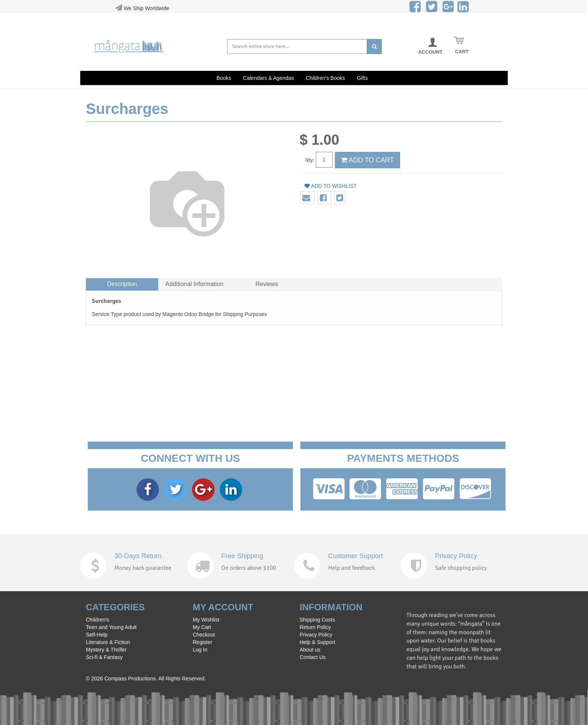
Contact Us (313, 657)
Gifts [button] (362, 78)
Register (202, 642)
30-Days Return (138, 556)
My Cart (202, 627)
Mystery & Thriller (106, 650)
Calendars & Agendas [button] (268, 78)
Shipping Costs (317, 620)
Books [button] (224, 78)
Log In (200, 650)
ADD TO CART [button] (367, 160)
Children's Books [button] (325, 78)
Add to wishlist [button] (331, 186)
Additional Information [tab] (194, 284)
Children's (97, 620)
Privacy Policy (456, 556)
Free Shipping (242, 556)
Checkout (204, 635)
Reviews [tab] (267, 284)
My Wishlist (206, 620)
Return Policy (315, 627)
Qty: (310, 160)
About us (310, 650)
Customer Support (355, 556)
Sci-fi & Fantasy (104, 657)
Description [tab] (122, 284)
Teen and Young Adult (111, 627)
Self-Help (97, 635)
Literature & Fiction (108, 642)
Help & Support (317, 642)
